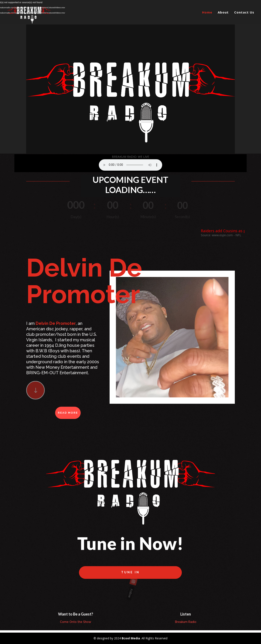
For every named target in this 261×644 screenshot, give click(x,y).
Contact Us (244, 13)
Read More (68, 413)
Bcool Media (131, 638)
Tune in (130, 572)
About (223, 13)
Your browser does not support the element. (130, 165)
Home (207, 13)
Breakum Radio (186, 622)
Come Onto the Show (76, 622)
